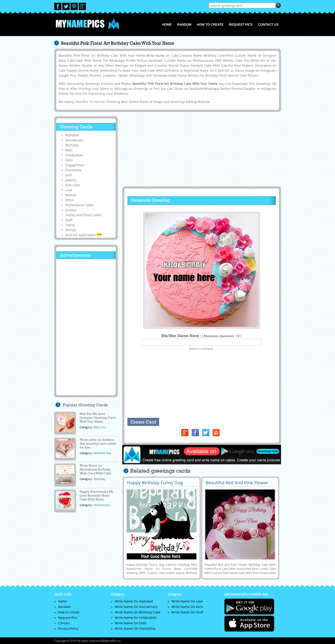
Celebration (74, 155)
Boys (69, 150)
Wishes (71, 230)
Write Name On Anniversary (136, 607)
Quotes (71, 210)
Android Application (84, 235)
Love (69, 190)
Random (184, 24)
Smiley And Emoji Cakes (83, 215)
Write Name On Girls (187, 607)
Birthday (72, 145)
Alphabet (72, 135)
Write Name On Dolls (131, 623)
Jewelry (71, 180)
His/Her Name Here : (202, 336)
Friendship (73, 170)
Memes (71, 195)
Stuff (69, 220)
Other (70, 200)
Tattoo (70, 225)
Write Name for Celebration (136, 618)
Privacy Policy (68, 628)
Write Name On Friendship (135, 628)
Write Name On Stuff (187, 612)
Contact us (268, 24)
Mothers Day (103, 453)
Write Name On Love (187, 601)
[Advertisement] (201, 149)
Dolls (69, 160)
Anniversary (74, 140)
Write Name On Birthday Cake (138, 612)
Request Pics (241, 24)
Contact (64, 623)
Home (167, 24)
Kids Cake (73, 185)
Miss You (100, 427)
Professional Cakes (79, 205)
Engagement (75, 165)
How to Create (210, 24)
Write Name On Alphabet (134, 601)
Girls (69, 175)
